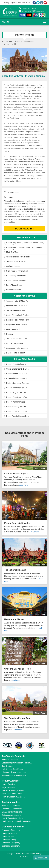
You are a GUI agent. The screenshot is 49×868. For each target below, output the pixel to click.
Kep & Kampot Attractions (12, 818)
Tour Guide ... (7, 766)
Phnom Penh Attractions (12, 809)
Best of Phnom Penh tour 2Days (17, 374)
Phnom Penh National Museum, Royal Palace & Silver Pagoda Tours (17, 364)
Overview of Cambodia (11, 830)
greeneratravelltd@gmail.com (32, 11)
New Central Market (14, 619)
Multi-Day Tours (11, 252)
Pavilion (8, 334)
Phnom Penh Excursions (15, 280)
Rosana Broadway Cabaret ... (14, 791)
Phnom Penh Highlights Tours (17, 388)
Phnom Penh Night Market (17, 523)
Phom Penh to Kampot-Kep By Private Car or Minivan (17, 416)
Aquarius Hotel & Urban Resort (17, 301)
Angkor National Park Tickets (17, 257)
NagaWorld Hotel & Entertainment (17, 325)
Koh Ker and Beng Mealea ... (14, 769)
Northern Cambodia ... (11, 760)
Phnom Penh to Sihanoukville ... (15, 775)
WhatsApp (41, 858)
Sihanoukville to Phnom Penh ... (15, 772)
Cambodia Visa (8, 836)
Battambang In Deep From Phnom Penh (17, 392)
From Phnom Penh (13, 285)
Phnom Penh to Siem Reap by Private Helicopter (17, 397)
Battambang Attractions (11, 815)
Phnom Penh (28, 42)
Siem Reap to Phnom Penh (16, 271)
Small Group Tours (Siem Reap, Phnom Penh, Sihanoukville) (24, 244)
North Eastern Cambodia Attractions (17, 821)
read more (24, 485)
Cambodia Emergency (11, 843)
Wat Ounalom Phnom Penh (18, 718)
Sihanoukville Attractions (12, 812)
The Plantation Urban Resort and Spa (17, 339)
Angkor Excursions (13, 266)
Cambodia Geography (11, 846)
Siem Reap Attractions (11, 806)
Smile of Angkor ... (9, 784)
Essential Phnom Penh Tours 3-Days (17, 378)
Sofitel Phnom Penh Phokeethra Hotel (17, 315)
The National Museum (15, 570)
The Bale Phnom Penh (14, 310)
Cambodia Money (9, 840)
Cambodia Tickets (12, 290)
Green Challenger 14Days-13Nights (17, 369)
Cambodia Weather (10, 833)
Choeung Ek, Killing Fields (18, 669)
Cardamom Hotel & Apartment (17, 348)
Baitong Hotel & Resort (14, 353)
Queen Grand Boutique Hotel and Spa (17, 306)
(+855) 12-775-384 (28, 8)
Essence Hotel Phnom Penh (17, 320)
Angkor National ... (9, 787)
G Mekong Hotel (12, 329)
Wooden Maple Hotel (14, 343)
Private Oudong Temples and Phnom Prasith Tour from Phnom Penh (17, 407)
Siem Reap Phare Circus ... (13, 794)
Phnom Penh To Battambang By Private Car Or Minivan (17, 411)
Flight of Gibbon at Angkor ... (14, 797)
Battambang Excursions (15, 276)
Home (18, 42)
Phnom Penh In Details (14, 402)
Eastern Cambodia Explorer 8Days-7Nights (17, 383)
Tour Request (24, 229)
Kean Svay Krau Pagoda (16, 474)
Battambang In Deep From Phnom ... (17, 763)
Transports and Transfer (15, 262)
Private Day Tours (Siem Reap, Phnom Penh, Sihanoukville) (23, 249)
